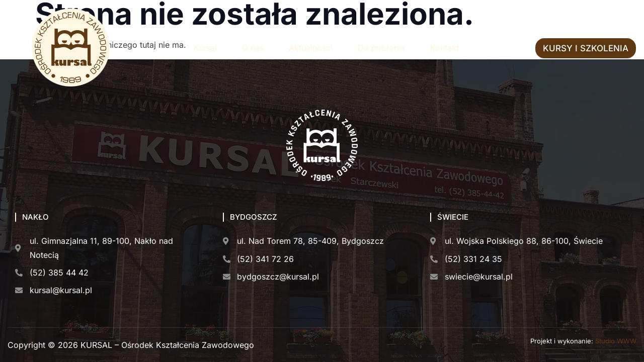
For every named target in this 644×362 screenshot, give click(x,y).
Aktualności (311, 48)
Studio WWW (616, 341)
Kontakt (445, 48)
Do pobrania (381, 48)
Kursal (205, 48)
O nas (253, 48)
